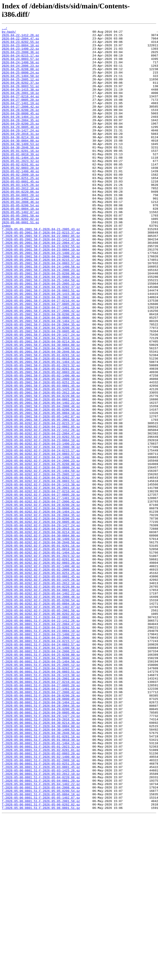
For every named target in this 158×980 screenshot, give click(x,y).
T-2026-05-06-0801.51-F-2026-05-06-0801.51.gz (41, 964)
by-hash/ (9, 33)
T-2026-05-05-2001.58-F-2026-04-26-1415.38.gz (41, 347)
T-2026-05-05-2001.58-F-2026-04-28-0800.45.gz (41, 376)
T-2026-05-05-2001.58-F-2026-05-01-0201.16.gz (41, 421)
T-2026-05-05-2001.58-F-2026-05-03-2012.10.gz (41, 466)
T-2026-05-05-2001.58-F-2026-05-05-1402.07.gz (41, 495)
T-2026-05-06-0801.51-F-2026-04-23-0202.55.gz (41, 748)
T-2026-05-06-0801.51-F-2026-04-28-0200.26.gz (41, 830)
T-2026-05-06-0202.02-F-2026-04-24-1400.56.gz (41, 544)
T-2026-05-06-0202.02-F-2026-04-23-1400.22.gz (41, 527)
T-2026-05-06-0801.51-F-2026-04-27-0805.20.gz (41, 817)
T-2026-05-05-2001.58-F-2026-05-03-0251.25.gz (41, 454)
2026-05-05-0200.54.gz (20, 241)
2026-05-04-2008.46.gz (20, 237)
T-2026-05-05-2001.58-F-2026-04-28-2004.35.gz (41, 384)
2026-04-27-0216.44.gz (20, 111)
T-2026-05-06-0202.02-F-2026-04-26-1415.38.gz (41, 576)
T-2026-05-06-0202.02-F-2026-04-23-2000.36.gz (41, 531)
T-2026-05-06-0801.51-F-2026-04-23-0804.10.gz (41, 752)
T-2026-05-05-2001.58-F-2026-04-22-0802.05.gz (41, 278)
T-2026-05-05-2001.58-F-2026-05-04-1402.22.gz (41, 478)
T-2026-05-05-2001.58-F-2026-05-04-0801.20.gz (41, 474)
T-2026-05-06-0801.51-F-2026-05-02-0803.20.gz (41, 899)
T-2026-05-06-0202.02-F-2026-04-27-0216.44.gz (41, 584)
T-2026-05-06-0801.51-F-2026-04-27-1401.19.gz (41, 821)
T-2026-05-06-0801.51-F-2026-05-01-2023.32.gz (41, 891)
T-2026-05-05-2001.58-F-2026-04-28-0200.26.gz (41, 372)
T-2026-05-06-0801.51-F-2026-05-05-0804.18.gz (41, 948)
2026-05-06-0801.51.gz (20, 262)
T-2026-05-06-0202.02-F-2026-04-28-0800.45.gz (41, 605)
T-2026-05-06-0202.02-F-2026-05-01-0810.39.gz (41, 654)
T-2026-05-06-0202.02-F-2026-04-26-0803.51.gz (41, 572)
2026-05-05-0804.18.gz (20, 245)
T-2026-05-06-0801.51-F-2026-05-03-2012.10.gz (41, 923)
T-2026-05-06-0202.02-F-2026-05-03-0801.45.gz (41, 687)
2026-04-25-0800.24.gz (20, 82)
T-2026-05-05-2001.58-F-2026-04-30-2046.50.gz (41, 417)
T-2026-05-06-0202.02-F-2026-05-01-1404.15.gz (41, 658)
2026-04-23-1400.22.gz (20, 53)
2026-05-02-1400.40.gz (20, 200)
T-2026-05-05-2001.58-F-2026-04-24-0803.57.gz (41, 311)
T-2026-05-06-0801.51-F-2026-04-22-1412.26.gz (41, 740)
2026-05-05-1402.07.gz (20, 249)
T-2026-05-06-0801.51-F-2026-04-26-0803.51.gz (41, 801)
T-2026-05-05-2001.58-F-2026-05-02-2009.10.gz (41, 450)
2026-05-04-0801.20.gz (20, 229)
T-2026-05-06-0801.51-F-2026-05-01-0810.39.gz (41, 883)
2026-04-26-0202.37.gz (20, 94)
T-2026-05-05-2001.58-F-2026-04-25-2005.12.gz (41, 335)
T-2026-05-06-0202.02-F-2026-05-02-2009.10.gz (41, 678)
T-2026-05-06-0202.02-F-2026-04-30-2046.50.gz (41, 646)
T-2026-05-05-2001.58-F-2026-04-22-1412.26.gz (41, 282)
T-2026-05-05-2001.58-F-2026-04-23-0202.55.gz (41, 290)
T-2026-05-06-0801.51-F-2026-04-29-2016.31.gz (41, 858)
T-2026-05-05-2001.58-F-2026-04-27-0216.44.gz (41, 356)
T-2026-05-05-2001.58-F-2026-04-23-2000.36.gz (41, 303)
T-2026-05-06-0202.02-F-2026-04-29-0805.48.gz (41, 621)
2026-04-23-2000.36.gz (20, 57)
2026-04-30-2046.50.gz (20, 172)
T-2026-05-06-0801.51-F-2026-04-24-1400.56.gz (41, 772)
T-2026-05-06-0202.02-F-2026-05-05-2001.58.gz (41, 727)
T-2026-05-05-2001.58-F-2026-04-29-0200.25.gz (41, 388)
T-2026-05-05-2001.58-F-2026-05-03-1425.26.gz (41, 462)
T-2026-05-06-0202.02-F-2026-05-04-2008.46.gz (41, 711)
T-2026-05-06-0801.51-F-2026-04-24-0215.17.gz (41, 764)
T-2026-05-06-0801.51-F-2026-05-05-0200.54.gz (41, 944)
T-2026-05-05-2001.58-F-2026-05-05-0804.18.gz (41, 490)
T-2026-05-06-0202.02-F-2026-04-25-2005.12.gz (41, 564)
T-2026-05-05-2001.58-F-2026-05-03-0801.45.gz (41, 458)
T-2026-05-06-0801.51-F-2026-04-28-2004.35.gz (41, 842)
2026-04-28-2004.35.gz (20, 139)
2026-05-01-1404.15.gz (20, 184)
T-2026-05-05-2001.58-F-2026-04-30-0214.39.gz (41, 405)
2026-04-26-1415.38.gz (20, 102)
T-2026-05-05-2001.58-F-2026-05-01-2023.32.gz (41, 433)
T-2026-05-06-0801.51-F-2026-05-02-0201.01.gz (41, 895)
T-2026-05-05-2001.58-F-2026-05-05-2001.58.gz (41, 499)
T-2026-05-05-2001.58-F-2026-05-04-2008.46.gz (41, 482)
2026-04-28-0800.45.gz (20, 131)
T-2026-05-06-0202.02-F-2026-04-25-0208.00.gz (41, 552)
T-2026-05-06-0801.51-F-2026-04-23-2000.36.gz (41, 760)
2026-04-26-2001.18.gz (20, 106)
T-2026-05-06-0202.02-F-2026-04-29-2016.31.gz (41, 629)
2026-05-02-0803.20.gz (20, 196)
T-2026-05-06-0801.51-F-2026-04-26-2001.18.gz (41, 809)
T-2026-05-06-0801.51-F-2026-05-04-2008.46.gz (41, 940)
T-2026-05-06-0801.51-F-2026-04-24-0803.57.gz (41, 768)
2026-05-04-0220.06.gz (20, 225)
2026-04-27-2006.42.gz (20, 123)
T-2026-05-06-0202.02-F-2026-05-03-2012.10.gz (41, 695)
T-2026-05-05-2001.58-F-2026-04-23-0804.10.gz (41, 294)
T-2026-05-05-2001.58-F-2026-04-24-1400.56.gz (41, 315)
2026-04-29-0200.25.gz (20, 143)
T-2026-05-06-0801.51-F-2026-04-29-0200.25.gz (41, 846)
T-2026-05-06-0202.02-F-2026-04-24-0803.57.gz (41, 539)
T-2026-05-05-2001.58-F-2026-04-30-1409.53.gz (41, 413)
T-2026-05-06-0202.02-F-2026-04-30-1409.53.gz (41, 642)
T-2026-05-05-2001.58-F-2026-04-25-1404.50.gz (41, 331)
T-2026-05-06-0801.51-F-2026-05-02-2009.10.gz (41, 907)
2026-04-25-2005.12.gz (20, 90)
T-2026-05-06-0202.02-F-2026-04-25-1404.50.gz (41, 560)
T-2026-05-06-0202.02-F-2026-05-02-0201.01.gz (41, 666)
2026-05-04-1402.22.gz (20, 233)
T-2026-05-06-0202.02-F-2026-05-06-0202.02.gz (41, 731)
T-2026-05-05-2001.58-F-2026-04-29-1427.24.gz (41, 396)
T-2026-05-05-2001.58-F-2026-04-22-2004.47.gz (41, 286)
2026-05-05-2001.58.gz (20, 254)
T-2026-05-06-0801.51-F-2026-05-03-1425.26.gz (41, 919)
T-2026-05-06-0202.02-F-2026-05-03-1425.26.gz (41, 691)
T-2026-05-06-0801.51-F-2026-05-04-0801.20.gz (41, 932)
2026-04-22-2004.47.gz (20, 41)
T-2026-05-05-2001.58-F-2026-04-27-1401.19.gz (41, 364)
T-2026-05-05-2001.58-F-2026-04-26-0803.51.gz (41, 343)
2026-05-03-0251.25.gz (20, 209)
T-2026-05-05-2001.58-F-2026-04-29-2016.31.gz (41, 401)
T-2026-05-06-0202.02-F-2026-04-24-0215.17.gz (41, 535)
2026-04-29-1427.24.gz (20, 151)
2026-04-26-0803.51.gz (20, 98)
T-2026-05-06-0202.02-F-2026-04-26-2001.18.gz (41, 580)
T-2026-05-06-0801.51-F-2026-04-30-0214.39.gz (41, 862)
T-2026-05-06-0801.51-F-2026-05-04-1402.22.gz (41, 936)
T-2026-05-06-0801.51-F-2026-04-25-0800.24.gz (41, 785)
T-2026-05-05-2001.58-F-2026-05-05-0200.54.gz (41, 486)
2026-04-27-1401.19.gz (20, 119)
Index (6, 266)
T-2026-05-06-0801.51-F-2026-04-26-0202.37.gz (41, 797)
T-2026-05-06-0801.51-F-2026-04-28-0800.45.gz (41, 834)
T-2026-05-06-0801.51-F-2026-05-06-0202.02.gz (41, 960)
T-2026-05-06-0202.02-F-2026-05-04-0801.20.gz (41, 703)
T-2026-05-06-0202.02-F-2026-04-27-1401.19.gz (41, 593)
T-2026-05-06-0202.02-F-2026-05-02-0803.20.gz (41, 670)
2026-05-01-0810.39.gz (20, 180)
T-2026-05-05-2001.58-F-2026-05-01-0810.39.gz (41, 425)
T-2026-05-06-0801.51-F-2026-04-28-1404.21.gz (41, 838)
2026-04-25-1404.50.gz (20, 86)
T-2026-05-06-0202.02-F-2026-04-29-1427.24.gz (41, 625)
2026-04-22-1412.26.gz (20, 37)
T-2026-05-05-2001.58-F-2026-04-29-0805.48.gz (41, 392)
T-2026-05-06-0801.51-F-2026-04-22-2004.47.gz (41, 744)
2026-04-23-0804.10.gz (20, 49)
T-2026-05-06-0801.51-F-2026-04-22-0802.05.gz (41, 736)
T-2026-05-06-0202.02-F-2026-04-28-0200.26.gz (41, 601)
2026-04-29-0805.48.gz (20, 147)
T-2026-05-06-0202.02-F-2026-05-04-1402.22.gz (41, 707)
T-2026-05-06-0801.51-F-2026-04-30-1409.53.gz (41, 870)
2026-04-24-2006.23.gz (20, 74)
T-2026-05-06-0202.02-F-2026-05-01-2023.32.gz (41, 662)
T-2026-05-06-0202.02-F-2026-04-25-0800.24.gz (41, 556)
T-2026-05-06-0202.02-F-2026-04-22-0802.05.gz (41, 507)
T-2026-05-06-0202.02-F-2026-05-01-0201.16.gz (41, 650)
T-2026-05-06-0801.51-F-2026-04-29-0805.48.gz (41, 850)
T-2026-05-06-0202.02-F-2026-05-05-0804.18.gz (41, 719)
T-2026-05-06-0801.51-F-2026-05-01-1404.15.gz (41, 887)
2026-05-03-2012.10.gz (20, 221)
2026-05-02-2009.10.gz (20, 204)
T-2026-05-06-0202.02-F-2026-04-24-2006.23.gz (41, 548)
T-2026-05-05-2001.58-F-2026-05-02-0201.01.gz (41, 437)
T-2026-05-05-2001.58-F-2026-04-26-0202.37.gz (41, 339)
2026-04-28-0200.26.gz (20, 127)
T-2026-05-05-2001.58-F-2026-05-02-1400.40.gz (41, 446)
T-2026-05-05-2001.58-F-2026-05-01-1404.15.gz (41, 429)
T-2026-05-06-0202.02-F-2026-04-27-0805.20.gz (41, 588)
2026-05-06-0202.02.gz (20, 258)
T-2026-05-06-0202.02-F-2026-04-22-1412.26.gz (41, 511)
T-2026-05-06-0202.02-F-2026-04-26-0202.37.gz (41, 568)
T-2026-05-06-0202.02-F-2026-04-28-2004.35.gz (41, 613)
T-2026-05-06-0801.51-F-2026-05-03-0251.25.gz (41, 911)
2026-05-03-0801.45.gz (20, 213)
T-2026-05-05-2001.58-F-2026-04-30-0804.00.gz (41, 409)
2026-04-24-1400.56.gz (20, 70)
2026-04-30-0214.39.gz (20, 160)
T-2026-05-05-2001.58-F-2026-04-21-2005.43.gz (41, 270)
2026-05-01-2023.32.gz (20, 188)
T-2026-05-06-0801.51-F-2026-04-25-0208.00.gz (41, 781)
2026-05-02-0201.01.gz (20, 192)
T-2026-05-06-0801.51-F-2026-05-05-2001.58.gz (41, 956)
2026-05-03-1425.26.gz (20, 217)
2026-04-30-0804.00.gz (20, 164)
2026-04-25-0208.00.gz (20, 78)
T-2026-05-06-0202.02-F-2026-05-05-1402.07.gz (41, 723)
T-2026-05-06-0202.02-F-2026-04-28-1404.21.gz (41, 609)
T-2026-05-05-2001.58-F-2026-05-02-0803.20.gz (41, 441)
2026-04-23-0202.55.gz (20, 45)
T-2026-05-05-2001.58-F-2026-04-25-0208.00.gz (41, 323)
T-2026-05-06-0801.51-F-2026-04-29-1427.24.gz (41, 854)
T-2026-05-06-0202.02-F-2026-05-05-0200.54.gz (41, 715)
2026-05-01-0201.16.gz (20, 176)
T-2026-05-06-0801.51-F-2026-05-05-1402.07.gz (41, 952)
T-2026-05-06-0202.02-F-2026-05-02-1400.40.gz (41, 674)
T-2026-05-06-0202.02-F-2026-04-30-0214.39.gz (41, 633)
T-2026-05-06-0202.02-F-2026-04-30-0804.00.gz (41, 638)
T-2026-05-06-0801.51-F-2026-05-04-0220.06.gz (41, 928)
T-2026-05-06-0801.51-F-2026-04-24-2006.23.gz (41, 776)
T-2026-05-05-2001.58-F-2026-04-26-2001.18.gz (41, 352)
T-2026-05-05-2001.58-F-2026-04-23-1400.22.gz (41, 298)
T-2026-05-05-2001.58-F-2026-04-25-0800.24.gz (41, 327)
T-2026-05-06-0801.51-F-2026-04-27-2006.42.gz (41, 825)
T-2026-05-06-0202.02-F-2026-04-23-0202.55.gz (41, 519)
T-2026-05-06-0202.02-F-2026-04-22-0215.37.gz (41, 503)
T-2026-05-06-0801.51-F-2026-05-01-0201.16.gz (41, 879)
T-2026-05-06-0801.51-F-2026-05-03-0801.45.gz (41, 915)
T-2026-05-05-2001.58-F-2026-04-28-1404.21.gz (41, 380)
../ (4, 29)
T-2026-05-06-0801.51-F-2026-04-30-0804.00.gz (41, 866)
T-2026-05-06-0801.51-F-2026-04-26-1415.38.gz (41, 805)
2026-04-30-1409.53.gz (20, 168)
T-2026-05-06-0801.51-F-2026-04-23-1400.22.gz (41, 756)
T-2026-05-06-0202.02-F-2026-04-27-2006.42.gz (41, 597)
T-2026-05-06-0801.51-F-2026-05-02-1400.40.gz (41, 903)
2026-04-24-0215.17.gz (20, 62)
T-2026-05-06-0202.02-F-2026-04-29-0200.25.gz (41, 617)
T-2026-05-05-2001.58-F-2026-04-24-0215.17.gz (41, 307)
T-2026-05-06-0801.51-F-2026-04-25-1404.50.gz (41, 789)
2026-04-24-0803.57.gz (20, 66)
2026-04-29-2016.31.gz (20, 155)
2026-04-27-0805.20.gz (20, 115)
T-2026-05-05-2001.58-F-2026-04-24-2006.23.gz (41, 319)
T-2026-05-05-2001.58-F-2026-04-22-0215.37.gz (41, 274)
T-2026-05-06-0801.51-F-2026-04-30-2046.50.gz (41, 874)
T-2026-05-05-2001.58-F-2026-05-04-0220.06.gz (41, 470)
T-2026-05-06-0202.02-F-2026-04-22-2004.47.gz (41, 515)
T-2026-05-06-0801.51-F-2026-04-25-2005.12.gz (41, 793)
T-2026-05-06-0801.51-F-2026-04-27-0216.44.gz (41, 813)
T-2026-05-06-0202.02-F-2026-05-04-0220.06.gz (41, 699)
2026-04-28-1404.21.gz (20, 135)
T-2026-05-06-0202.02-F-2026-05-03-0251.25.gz (41, 682)
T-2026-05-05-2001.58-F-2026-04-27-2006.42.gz (41, 368)
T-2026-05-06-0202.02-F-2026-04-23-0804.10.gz (41, 523)
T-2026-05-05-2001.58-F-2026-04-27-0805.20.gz (41, 360)
